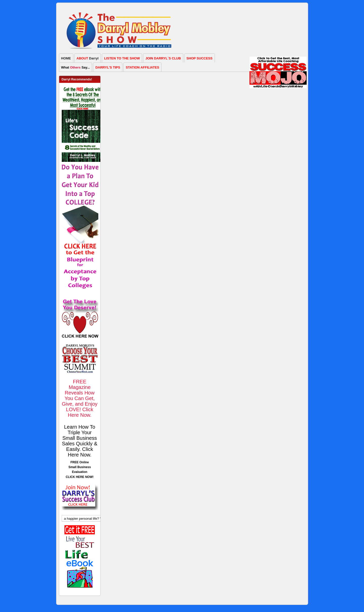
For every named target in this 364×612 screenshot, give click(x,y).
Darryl (88, 58)
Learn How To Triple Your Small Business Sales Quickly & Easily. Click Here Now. (80, 441)
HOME (66, 58)
